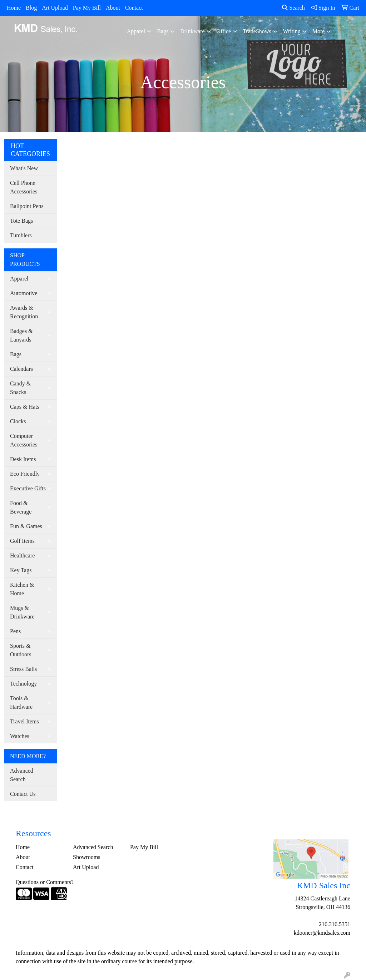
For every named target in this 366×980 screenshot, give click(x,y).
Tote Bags (21, 221)
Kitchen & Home (22, 589)
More (319, 31)
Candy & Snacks (20, 388)
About (113, 8)
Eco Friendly (25, 474)
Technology (23, 684)
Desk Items (23, 459)
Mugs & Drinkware (22, 612)
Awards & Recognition (24, 312)
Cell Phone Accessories (24, 187)
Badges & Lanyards (21, 335)
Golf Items (22, 541)
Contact (134, 8)
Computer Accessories (24, 440)
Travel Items (24, 721)
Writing (292, 31)
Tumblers (21, 235)
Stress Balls (23, 669)
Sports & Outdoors (21, 650)
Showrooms (86, 857)
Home (14, 8)
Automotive (24, 293)
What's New (24, 168)
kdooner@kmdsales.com (322, 933)
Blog (31, 8)
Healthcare (22, 555)
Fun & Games (26, 526)
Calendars (21, 369)
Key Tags (21, 570)
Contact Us (23, 794)
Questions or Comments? (45, 882)
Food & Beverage (21, 507)
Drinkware (192, 31)
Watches (20, 736)
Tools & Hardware (21, 703)
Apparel (136, 31)
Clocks (18, 421)
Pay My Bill (87, 8)
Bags (163, 31)
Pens (15, 631)
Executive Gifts (28, 488)
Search (293, 8)
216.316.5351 (335, 924)
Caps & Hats (25, 407)
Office (224, 31)
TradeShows (257, 31)
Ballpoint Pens (27, 206)
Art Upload (55, 8)
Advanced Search (22, 775)
